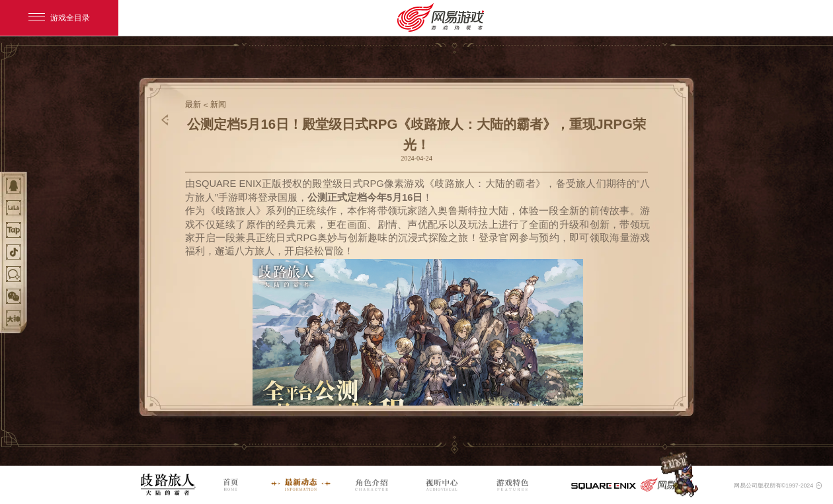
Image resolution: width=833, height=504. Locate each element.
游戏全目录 (59, 18)
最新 (193, 104)
